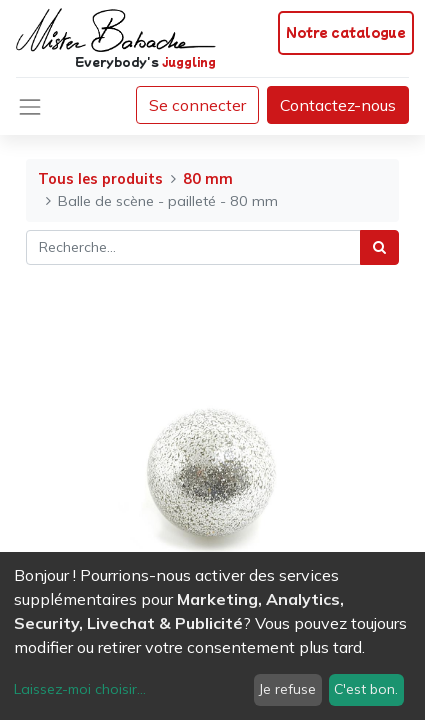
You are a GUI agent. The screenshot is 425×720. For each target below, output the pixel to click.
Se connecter (197, 105)
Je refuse (287, 689)
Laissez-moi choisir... (80, 689)
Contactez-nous (338, 105)
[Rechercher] (379, 247)
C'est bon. (366, 689)
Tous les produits (100, 179)
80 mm (208, 179)
